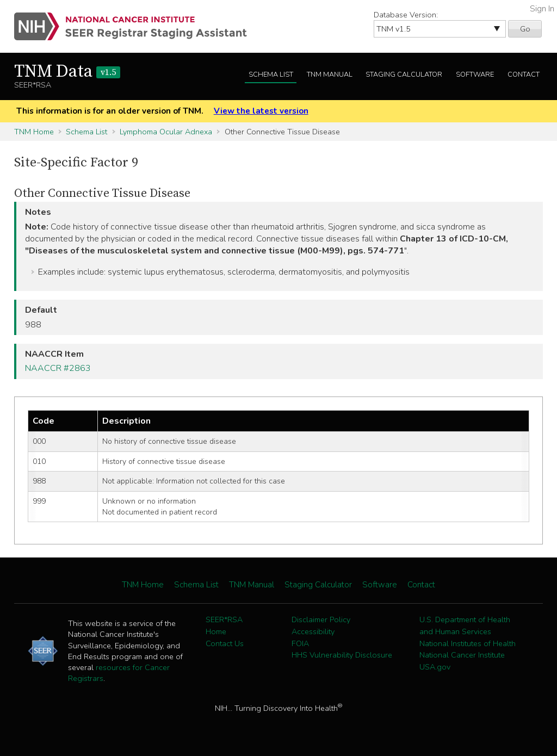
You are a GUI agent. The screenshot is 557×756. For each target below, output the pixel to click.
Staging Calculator (404, 75)
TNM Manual (330, 75)
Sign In (542, 9)
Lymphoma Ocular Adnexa (166, 132)
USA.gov (435, 667)
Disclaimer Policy (321, 619)
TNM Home (34, 132)
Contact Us (225, 643)
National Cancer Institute (462, 655)
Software (475, 75)
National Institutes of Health (468, 643)
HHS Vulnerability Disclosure (342, 655)
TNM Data (67, 72)
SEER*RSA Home (224, 625)
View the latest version (261, 111)
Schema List (271, 75)
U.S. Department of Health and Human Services (465, 625)
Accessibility (313, 631)
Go (525, 29)
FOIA (300, 643)
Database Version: (406, 15)
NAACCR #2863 (58, 368)
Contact (524, 75)
